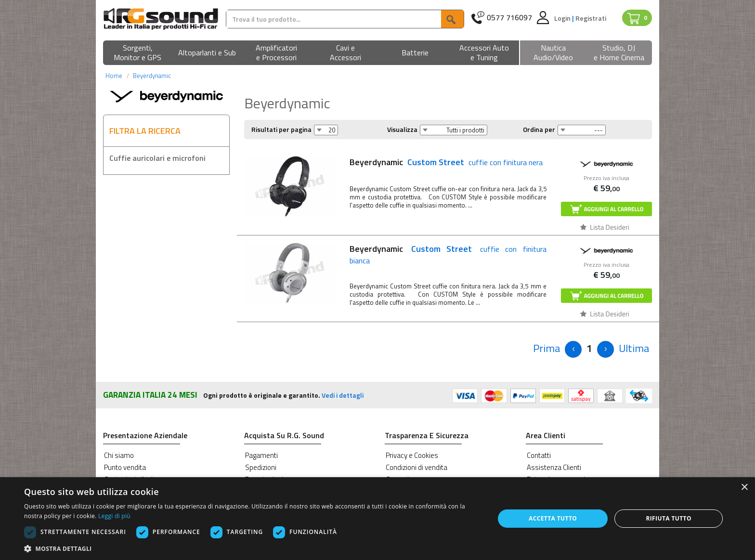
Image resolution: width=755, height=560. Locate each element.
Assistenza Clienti (554, 467)
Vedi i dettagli (343, 395)
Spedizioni (261, 467)
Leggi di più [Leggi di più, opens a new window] (114, 516)
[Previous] (547, 348)
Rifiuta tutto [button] (669, 518)
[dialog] (377, 519)
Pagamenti (261, 455)
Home (114, 76)
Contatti (539, 455)
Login (563, 18)
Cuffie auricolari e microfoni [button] (157, 158)
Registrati (591, 18)
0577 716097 (509, 18)
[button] (138, 53)
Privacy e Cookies (412, 455)
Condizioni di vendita (417, 467)
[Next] (605, 349)
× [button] (744, 488)
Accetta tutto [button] (553, 518)
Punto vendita (125, 467)
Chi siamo (119, 455)
